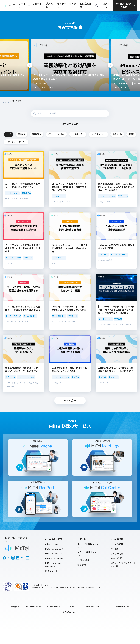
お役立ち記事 (85, 5)
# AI (51, 88)
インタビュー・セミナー (18, 150)
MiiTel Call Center (54, 572)
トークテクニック (50, 142)
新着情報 (82, 579)
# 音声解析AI (129, 334)
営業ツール (81, 142)
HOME (5, 101)
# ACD (54, 272)
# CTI (108, 392)
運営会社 (14, 620)
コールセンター (40, 84)
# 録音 (117, 88)
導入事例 (55, 5)
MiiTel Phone (52, 558)
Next (110, 65)
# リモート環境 (26, 392)
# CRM (101, 392)
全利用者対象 (121, 620)
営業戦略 (50, 133)
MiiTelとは (45, 5)
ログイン (104, 6)
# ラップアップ (11, 272)
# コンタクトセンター (106, 334)
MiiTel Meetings (53, 563)
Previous (30, 65)
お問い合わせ (84, 574)
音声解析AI (81, 133)
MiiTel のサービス (54, 553)
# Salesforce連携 (105, 269)
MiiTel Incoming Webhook (53, 578)
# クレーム (9, 330)
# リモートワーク (12, 392)
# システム (56, 330)
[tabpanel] (70, 65)
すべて (18, 133)
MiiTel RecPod (52, 567)
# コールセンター (41, 88)
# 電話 (36, 392)
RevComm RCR (32, 620)
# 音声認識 (24, 208)
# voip (62, 392)
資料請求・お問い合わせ (123, 6)
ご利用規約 (73, 620)
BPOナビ (115, 572)
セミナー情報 (117, 567)
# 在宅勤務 (9, 396)
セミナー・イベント (69, 5)
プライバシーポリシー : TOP (97, 620)
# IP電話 (55, 392)
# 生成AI (119, 334)
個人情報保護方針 (54, 620)
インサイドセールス (122, 84)
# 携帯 (124, 88)
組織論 (112, 142)
